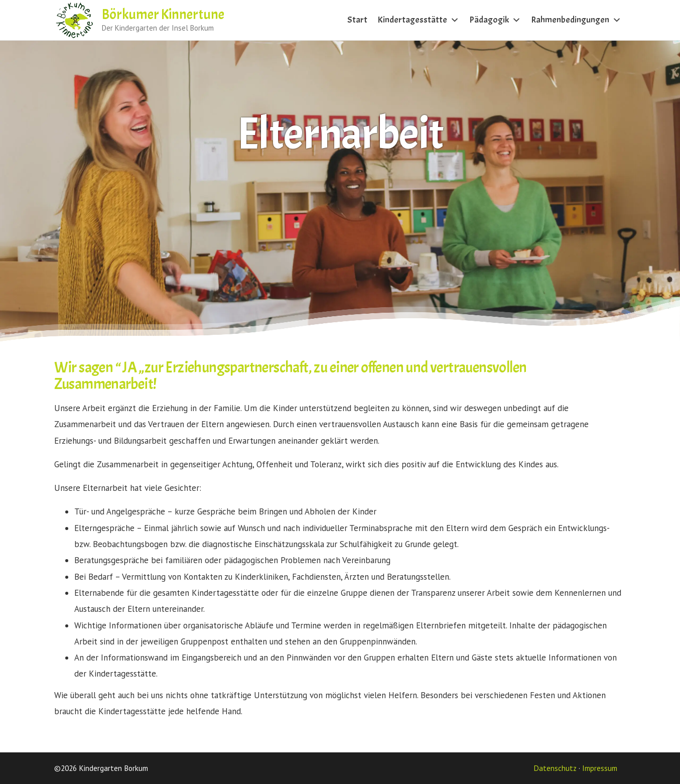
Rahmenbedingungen (576, 20)
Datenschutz (555, 768)
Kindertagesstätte (418, 20)
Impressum (600, 768)
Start (357, 20)
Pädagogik (495, 20)
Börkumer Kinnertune (163, 15)
